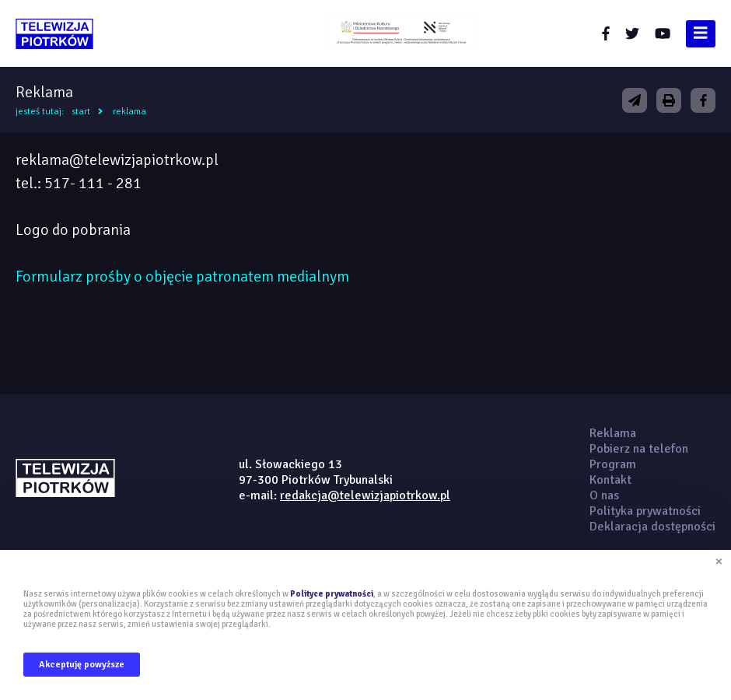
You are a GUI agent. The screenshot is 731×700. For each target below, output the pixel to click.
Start (81, 112)
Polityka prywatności (645, 511)
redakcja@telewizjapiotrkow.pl (365, 495)
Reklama (129, 112)
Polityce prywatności (332, 594)
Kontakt (610, 480)
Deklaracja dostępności (652, 527)
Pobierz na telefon (639, 449)
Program (613, 464)
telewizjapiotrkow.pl (54, 34)
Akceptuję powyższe (82, 665)
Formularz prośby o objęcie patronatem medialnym (182, 276)
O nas (604, 495)
